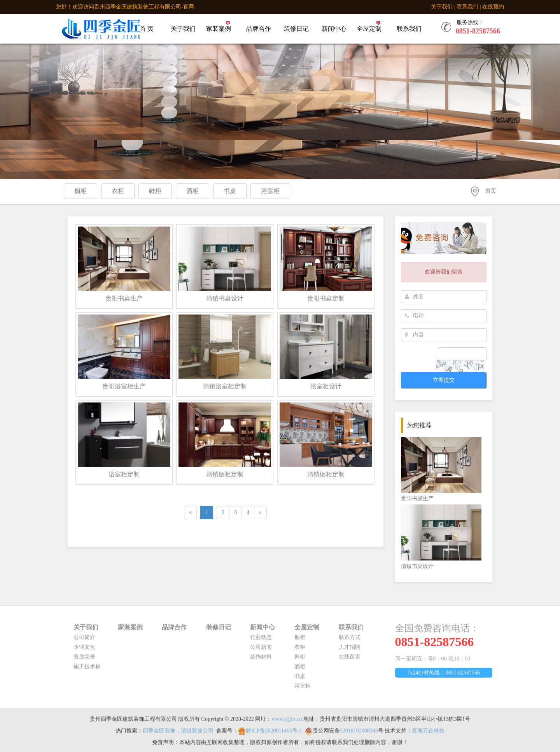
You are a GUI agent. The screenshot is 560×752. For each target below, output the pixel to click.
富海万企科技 (428, 734)
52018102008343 (359, 734)
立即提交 (444, 380)
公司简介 (84, 640)
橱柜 (300, 640)
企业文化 (84, 650)
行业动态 (261, 640)
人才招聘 (350, 650)
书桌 (300, 679)
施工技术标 (87, 669)
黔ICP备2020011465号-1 (274, 734)
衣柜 (300, 650)
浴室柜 (303, 689)
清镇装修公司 (197, 734)
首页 (491, 192)
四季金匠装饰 (159, 734)
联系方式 (350, 640)
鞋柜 (300, 660)
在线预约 (493, 7)
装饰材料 (261, 660)
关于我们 (442, 7)
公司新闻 (261, 650)
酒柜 (300, 669)
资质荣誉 (84, 660)
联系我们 (467, 7)
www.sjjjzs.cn (287, 722)
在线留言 (350, 660)
